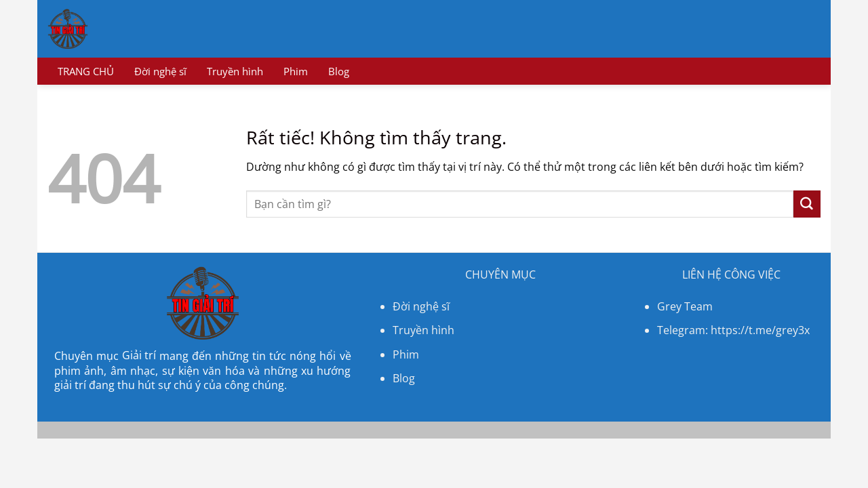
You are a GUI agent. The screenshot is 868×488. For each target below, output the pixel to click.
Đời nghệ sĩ (160, 71)
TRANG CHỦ (86, 71)
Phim (296, 71)
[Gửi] (807, 204)
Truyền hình (235, 71)
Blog (339, 71)
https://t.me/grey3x (760, 330)
